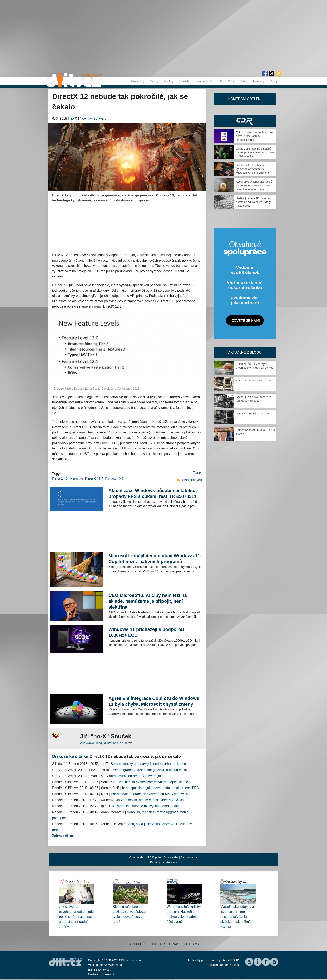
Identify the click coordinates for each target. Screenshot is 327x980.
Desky (154, 81)
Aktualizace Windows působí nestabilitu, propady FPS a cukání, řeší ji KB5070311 (153, 493)
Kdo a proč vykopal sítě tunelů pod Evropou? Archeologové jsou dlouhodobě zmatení (254, 185)
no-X (73, 118)
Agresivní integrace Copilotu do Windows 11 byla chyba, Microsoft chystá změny (154, 701)
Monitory (259, 81)
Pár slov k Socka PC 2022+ (252, 413)
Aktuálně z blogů (245, 353)
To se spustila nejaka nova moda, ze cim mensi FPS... (162, 788)
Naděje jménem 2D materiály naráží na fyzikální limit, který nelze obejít (253, 202)
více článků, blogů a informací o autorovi (106, 743)
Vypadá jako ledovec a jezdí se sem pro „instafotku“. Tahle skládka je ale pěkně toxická (237, 917)
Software (100, 118)
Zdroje (274, 81)
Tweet (197, 473)
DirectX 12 (60, 479)
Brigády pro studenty (163, 862)
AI (221, 81)
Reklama (192, 944)
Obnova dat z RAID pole (145, 857)
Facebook (137, 944)
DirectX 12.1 (114, 479)
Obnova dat (171, 857)
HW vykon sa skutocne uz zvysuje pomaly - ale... (145, 806)
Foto (244, 81)
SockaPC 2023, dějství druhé (253, 380)
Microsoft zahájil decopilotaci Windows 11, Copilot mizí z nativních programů (155, 559)
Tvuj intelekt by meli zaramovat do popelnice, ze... (154, 782)
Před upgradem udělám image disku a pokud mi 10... (151, 770)
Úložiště (185, 81)
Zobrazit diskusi (64, 836)
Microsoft (76, 479)
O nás (174, 944)
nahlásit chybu (191, 480)
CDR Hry (245, 121)
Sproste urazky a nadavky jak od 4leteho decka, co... (150, 764)
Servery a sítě (204, 81)
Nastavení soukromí (101, 974)
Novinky (86, 118)
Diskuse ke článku (70, 756)
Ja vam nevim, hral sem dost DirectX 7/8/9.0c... (151, 800)
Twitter (157, 944)
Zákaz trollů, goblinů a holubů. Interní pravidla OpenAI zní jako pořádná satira (255, 153)
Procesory (138, 81)
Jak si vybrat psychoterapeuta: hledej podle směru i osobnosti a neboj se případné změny (77, 917)
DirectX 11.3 (94, 479)
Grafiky (169, 81)
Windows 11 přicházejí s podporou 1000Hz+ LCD (146, 632)
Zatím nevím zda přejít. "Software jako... (137, 776)
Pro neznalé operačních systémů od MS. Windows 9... (151, 794)
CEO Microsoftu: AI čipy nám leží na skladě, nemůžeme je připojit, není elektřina (148, 601)
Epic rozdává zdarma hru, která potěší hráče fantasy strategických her (255, 136)
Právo (232, 81)
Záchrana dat (189, 857)
